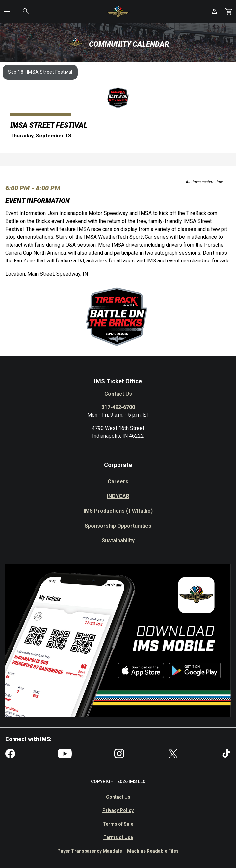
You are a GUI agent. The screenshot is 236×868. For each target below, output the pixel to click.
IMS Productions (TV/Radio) (118, 511)
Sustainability (118, 541)
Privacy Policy (118, 810)
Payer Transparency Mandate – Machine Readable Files (118, 851)
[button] (7, 12)
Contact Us (118, 394)
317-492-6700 (118, 407)
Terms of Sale (118, 824)
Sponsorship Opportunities (118, 526)
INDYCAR (118, 496)
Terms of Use (118, 837)
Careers (118, 481)
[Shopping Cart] (229, 11)
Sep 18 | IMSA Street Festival (40, 72)
